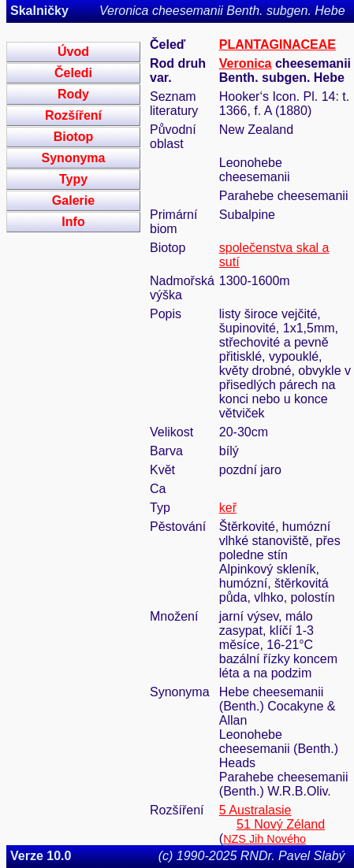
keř (228, 508)
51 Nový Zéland (281, 824)
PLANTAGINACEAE (278, 45)
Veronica (246, 63)
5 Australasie (255, 810)
